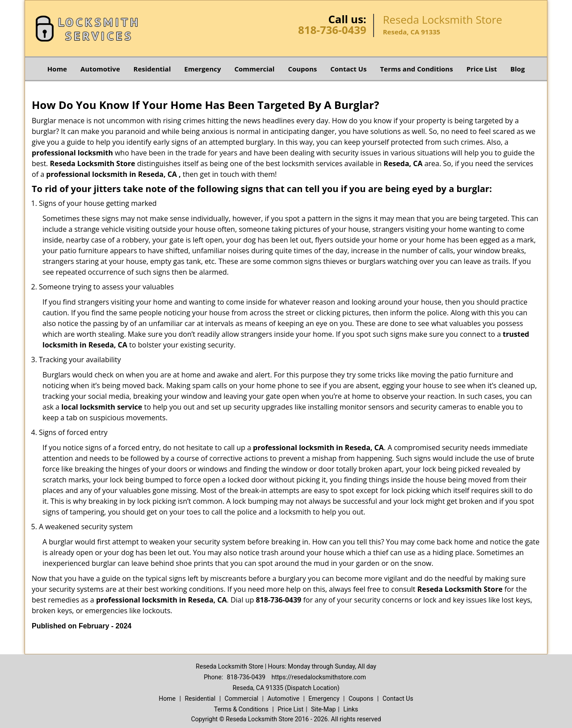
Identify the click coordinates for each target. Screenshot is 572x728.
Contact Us (348, 69)
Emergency (202, 69)
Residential (152, 69)
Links (351, 709)
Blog (517, 69)
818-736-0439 (332, 30)
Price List (482, 69)
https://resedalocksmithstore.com (319, 677)
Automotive (100, 69)
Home (57, 69)
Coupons (302, 69)
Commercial (255, 69)
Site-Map (323, 709)
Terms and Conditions (416, 69)
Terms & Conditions (241, 709)
